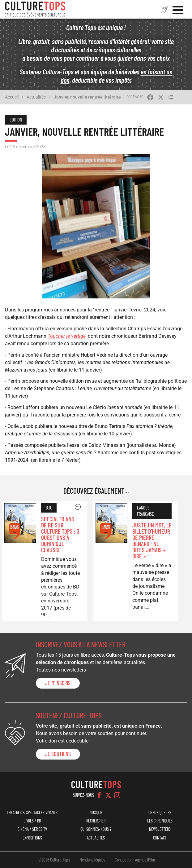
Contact (160, 838)
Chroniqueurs (160, 812)
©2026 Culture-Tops (54, 860)
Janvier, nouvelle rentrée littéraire (87, 97)
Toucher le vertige (67, 336)
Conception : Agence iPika (135, 860)
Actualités (36, 97)
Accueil (12, 97)
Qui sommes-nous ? (96, 829)
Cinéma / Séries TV (32, 829)
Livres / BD (32, 821)
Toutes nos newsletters (61, 670)
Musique (96, 812)
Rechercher (96, 821)
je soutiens (58, 754)
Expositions (32, 838)
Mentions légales (92, 860)
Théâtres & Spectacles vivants (32, 812)
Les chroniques (160, 821)
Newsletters (160, 829)
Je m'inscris (58, 683)
